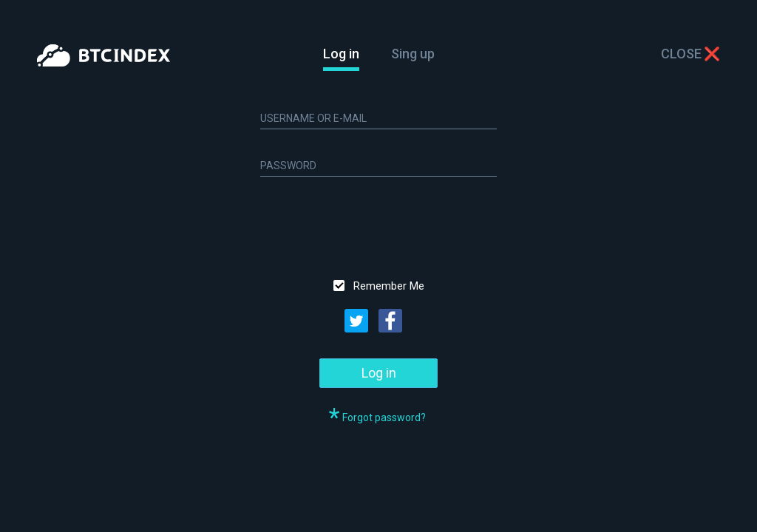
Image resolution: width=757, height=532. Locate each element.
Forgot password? (384, 417)
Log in (341, 54)
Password (288, 166)
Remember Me (389, 286)
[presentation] (373, 228)
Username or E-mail (313, 118)
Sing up (413, 54)
